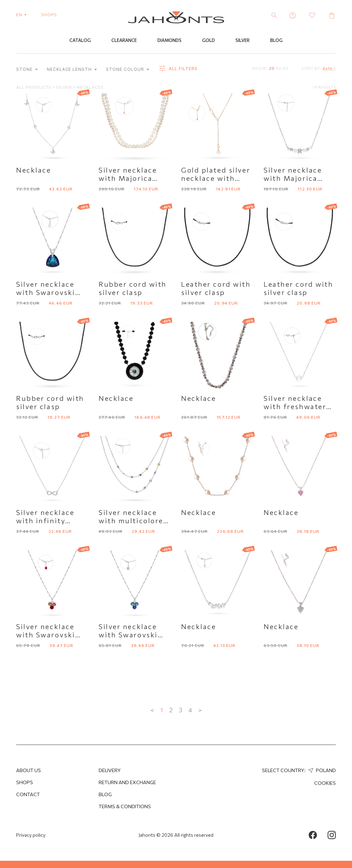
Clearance (124, 40)
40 (279, 68)
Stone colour (127, 69)
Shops (25, 782)
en (23, 14)
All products (34, 87)
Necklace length (72, 69)
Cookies (325, 783)
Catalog (80, 40)
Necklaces (90, 87)
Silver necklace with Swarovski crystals (46, 635)
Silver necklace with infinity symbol (45, 520)
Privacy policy (31, 835)
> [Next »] (200, 710)
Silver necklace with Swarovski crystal (46, 292)
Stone (27, 69)
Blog (276, 40)
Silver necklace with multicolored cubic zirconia (134, 520)
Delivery (110, 770)
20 (272, 68)
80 (286, 68)
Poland (321, 770)
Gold (208, 40)
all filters (178, 69)
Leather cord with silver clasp (216, 288)
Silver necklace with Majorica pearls (128, 178)
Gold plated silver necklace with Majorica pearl (216, 178)
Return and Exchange (127, 782)
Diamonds (169, 40)
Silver (243, 40)
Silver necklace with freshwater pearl (295, 406)
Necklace (34, 170)
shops (49, 14)
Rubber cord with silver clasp (133, 288)
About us (29, 770)
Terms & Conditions (125, 806)
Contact (28, 794)
